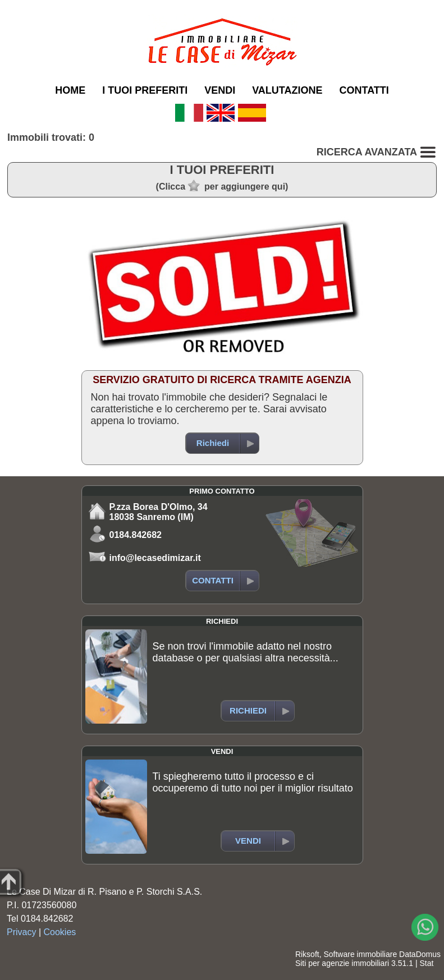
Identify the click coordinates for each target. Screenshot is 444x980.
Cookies (60, 932)
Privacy (21, 932)
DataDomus (420, 954)
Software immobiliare (360, 954)
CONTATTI (364, 90)
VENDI (220, 90)
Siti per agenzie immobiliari (342, 963)
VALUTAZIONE (287, 90)
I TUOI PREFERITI (145, 90)
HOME (70, 90)
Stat (426, 963)
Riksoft (307, 954)
